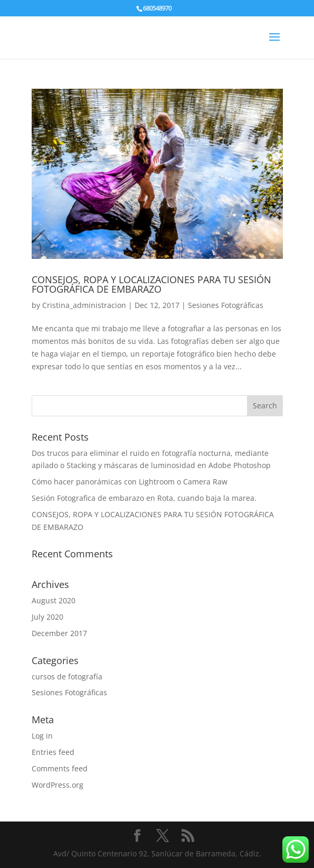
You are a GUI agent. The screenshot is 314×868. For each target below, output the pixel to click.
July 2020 (47, 617)
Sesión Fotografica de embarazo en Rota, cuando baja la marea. (144, 498)
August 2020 (54, 600)
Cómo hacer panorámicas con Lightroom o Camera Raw (130, 482)
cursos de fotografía (67, 676)
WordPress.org (58, 785)
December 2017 (59, 633)
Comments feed (60, 768)
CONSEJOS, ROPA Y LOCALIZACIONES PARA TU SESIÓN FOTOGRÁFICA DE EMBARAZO (151, 284)
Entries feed (53, 752)
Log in (42, 736)
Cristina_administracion (84, 305)
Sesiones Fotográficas (226, 305)
